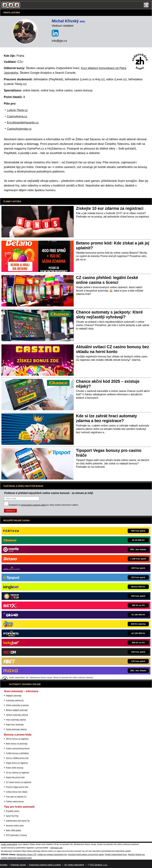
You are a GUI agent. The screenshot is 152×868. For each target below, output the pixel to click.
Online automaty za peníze (17, 705)
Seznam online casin (15, 826)
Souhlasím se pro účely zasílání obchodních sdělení (44, 505)
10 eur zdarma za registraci (18, 773)
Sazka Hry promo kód (15, 777)
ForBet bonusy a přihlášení (17, 753)
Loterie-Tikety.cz (17, 110)
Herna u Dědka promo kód (17, 758)
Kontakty (4, 865)
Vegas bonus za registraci (17, 763)
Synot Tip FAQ (12, 816)
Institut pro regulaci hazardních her (52, 855)
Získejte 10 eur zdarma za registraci (110, 208)
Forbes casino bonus (15, 802)
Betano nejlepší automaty (17, 710)
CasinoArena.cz (17, 116)
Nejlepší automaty (14, 696)
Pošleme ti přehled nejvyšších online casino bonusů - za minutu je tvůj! (49, 493)
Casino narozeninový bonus (18, 748)
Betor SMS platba (13, 830)
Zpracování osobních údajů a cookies (45, 865)
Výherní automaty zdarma (17, 715)
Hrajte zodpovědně (9, 844)
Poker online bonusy (15, 768)
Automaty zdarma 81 (15, 700)
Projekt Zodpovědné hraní (116, 855)
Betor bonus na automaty (17, 744)
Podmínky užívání (18, 865)
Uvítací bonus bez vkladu (17, 792)
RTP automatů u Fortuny (16, 835)
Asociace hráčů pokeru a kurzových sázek (86, 855)
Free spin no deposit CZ (16, 797)
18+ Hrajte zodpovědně (74, 865)
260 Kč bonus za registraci (17, 739)
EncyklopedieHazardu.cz (23, 123)
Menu (146, 5)
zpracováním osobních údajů (33, 505)
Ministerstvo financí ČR (26, 855)
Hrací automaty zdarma (16, 720)
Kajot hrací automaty (15, 725)
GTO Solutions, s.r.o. (99, 865)
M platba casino (13, 811)
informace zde (56, 848)
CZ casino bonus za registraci (19, 782)
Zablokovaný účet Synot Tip (18, 821)
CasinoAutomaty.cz (19, 129)
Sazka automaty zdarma (16, 729)
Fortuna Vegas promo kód (17, 787)
